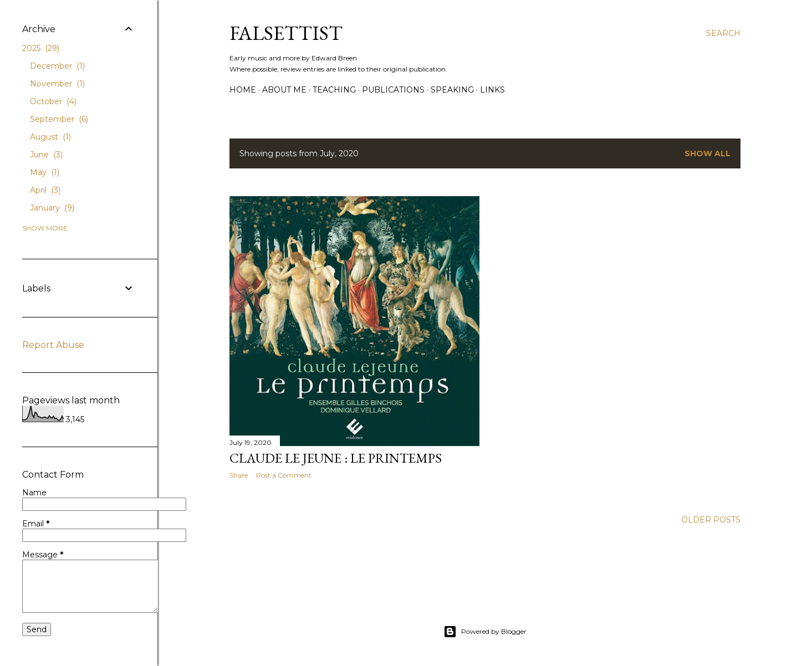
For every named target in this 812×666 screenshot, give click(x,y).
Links (492, 90)
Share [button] (239, 475)
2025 (41, 48)
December (57, 66)
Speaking (452, 90)
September (59, 119)
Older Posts (711, 520)
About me (284, 90)
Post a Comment (284, 475)
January (52, 208)
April (45, 190)
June (46, 155)
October (53, 101)
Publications (393, 90)
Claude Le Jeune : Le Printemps (336, 458)
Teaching (334, 90)
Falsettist (286, 33)
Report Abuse (53, 345)
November (57, 84)
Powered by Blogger (485, 632)
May (45, 172)
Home (243, 90)
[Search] (723, 33)
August (50, 137)
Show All (708, 153)
